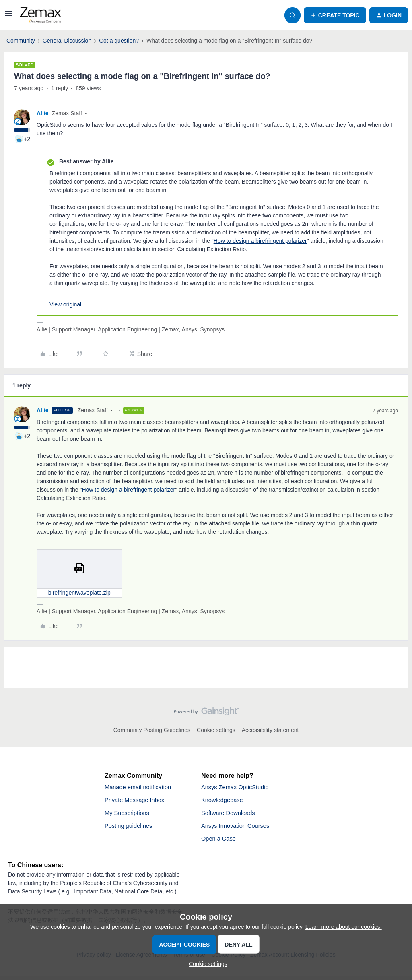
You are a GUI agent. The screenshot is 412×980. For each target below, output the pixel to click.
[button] (9, 17)
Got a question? (119, 41)
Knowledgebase (224, 801)
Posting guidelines (131, 829)
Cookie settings (216, 730)
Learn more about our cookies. (344, 927)
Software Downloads (231, 815)
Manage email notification (141, 788)
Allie (43, 113)
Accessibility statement (270, 730)
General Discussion (67, 41)
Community (21, 41)
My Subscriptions (129, 815)
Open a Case (220, 843)
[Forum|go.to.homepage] (41, 15)
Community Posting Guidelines (152, 730)
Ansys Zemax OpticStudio (238, 788)
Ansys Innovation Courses (239, 829)
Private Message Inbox (137, 801)
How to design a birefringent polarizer (260, 241)
